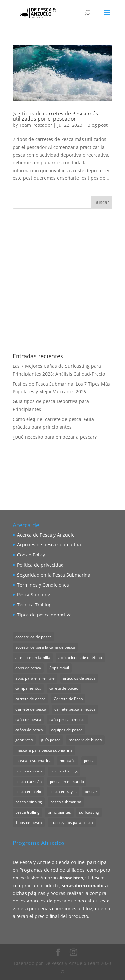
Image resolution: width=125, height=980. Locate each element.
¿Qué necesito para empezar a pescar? (55, 437)
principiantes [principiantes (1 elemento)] (59, 812)
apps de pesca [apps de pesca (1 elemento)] (28, 668)
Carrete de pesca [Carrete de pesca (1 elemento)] (31, 709)
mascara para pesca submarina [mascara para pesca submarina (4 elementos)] (44, 750)
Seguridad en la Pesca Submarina (54, 575)
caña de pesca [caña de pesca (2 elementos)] (28, 719)
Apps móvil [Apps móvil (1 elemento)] (59, 668)
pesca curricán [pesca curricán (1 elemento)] (28, 781)
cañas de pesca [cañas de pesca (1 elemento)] (29, 730)
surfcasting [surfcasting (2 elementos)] (89, 812)
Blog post (97, 125)
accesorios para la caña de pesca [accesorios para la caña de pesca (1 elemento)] (45, 647)
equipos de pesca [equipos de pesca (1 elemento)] (67, 730)
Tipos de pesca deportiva (44, 615)
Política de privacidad (40, 565)
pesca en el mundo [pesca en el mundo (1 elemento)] (67, 781)
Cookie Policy (31, 555)
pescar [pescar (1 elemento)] (91, 791)
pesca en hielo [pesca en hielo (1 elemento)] (28, 791)
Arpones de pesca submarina (49, 545)
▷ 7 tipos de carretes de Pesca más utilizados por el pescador (55, 116)
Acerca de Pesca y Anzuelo (46, 535)
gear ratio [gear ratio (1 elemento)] (24, 740)
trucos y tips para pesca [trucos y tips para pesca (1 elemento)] (72, 823)
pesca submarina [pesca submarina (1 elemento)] (66, 802)
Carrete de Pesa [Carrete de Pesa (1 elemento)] (68, 699)
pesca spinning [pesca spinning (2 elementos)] (29, 802)
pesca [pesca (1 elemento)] (89, 761)
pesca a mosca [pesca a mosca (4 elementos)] (29, 771)
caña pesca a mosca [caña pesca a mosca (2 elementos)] (68, 719)
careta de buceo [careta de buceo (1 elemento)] (64, 688)
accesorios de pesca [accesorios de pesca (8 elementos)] (34, 637)
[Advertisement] (62, 281)
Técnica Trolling (34, 605)
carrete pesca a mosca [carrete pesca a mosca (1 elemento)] (75, 709)
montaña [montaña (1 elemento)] (68, 761)
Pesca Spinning (34, 595)
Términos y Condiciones (43, 585)
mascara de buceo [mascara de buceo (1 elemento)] (85, 740)
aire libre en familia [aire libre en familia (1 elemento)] (33, 657)
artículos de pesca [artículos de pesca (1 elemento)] (79, 678)
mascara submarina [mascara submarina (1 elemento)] (33, 761)
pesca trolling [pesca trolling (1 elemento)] (27, 812)
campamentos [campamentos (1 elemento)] (28, 688)
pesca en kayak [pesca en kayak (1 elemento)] (63, 791)
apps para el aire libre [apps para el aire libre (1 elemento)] (35, 678)
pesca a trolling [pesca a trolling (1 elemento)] (64, 771)
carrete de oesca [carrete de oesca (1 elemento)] (30, 699)
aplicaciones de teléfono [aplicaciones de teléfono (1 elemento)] (80, 657)
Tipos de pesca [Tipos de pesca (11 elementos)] (29, 823)
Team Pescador (36, 125)
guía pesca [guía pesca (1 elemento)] (51, 740)
